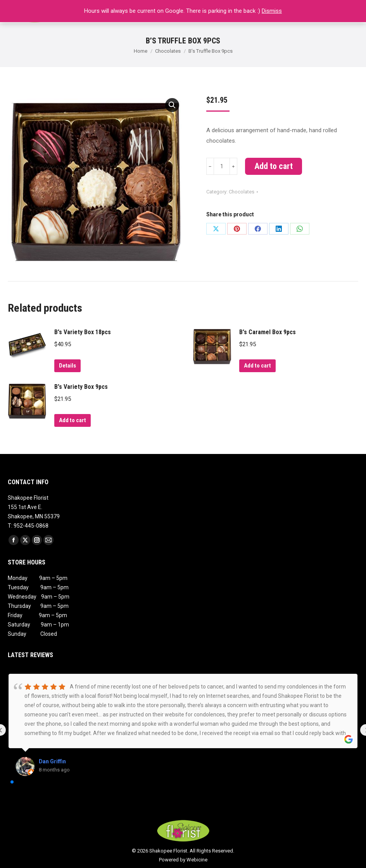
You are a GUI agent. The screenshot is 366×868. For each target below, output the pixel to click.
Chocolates (242, 192)
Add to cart (274, 166)
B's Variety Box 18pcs (83, 332)
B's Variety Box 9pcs (81, 387)
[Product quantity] (222, 166)
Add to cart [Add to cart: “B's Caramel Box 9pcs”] (257, 366)
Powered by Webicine (183, 860)
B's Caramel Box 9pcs (268, 332)
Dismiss (272, 11)
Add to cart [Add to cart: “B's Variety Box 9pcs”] (73, 420)
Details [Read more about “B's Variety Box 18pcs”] (67, 366)
